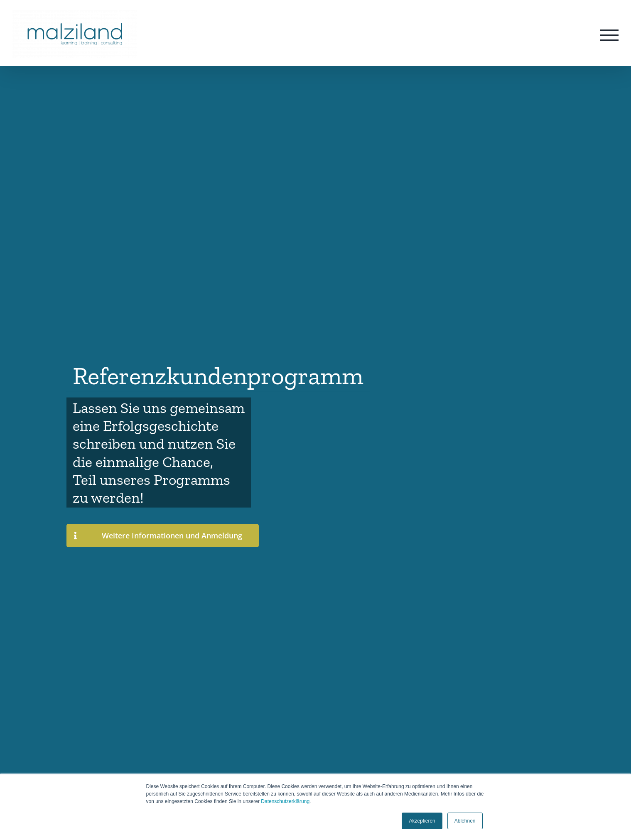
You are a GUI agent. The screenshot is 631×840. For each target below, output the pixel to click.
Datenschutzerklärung (285, 801)
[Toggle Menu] (609, 35)
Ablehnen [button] (465, 821)
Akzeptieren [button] (422, 821)
